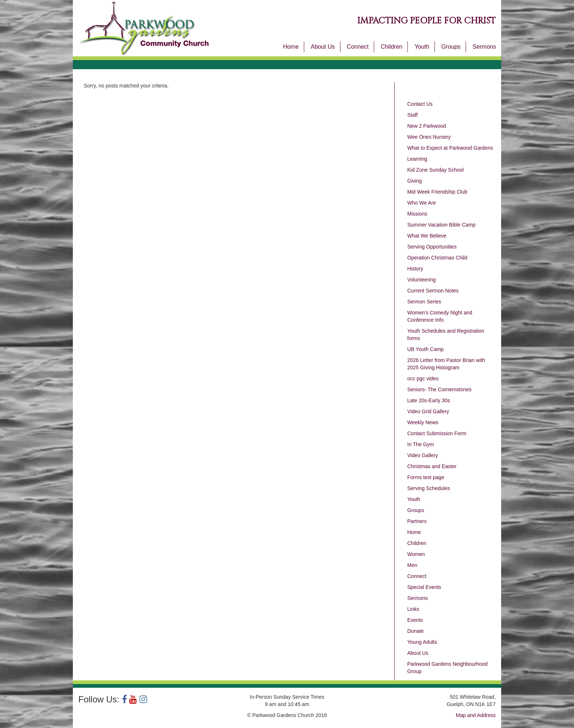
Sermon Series (424, 302)
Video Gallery (423, 455)
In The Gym (421, 444)
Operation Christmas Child (437, 258)
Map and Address (476, 715)
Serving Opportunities (432, 247)
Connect (358, 47)
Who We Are (422, 203)
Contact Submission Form (437, 433)
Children (392, 47)
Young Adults (422, 642)
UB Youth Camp (426, 349)
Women (416, 554)
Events (415, 620)
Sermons (484, 47)
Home (291, 47)
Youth (422, 47)
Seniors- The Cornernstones (440, 389)
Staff (413, 115)
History (415, 269)
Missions (417, 214)
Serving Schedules (429, 488)
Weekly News (423, 422)
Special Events (424, 587)
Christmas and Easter (432, 466)
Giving (415, 181)
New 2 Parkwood (427, 126)
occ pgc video (423, 378)
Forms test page (426, 477)
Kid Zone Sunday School (436, 170)
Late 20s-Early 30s (429, 400)
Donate (416, 631)
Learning (418, 159)
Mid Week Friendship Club (437, 192)
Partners (417, 521)
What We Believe (427, 236)
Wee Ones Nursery (429, 137)
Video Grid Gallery (428, 411)
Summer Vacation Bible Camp (441, 225)
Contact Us (420, 104)
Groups (451, 47)
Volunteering (422, 280)
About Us (323, 47)
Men (412, 565)
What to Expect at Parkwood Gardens (450, 148)
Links (413, 609)
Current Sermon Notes (433, 291)
